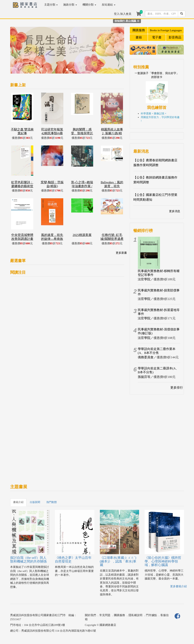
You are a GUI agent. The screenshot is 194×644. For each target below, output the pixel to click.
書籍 (139, 37)
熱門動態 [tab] (52, 502)
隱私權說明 (135, 615)
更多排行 (177, 388)
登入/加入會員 (123, 14)
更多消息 (175, 211)
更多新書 (121, 253)
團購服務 (139, 30)
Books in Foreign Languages (166, 30)
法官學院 (144, 279)
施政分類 (70, 5)
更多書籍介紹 (178, 586)
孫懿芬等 (144, 377)
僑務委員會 (146, 357)
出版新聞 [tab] (35, 502)
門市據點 (151, 615)
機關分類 (89, 5)
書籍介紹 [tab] (18, 502)
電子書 (157, 37)
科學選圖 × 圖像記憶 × (153, 114)
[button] (19, 52)
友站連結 (109, 5)
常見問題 (105, 615)
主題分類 (51, 5)
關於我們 (90, 615)
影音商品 (175, 37)
